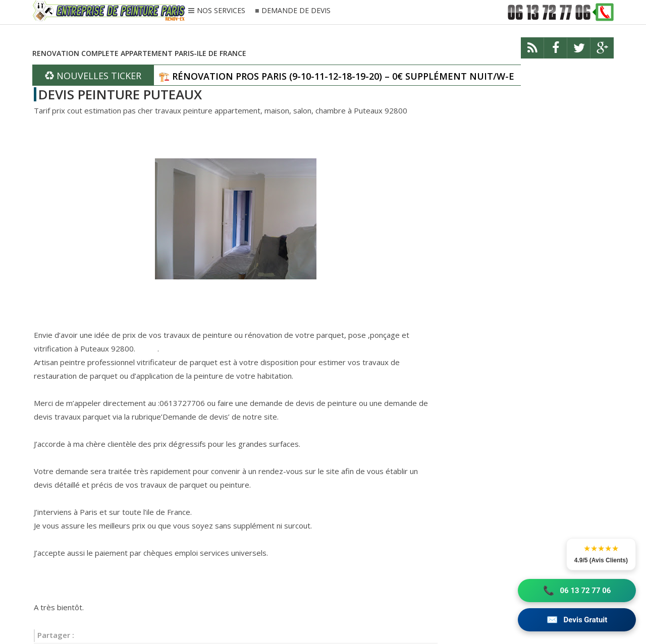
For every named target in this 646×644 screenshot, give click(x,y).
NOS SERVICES (221, 11)
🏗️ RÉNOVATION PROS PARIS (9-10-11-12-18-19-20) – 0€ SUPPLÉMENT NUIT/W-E (336, 76)
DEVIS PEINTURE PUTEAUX (120, 94)
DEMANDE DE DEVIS (296, 11)
